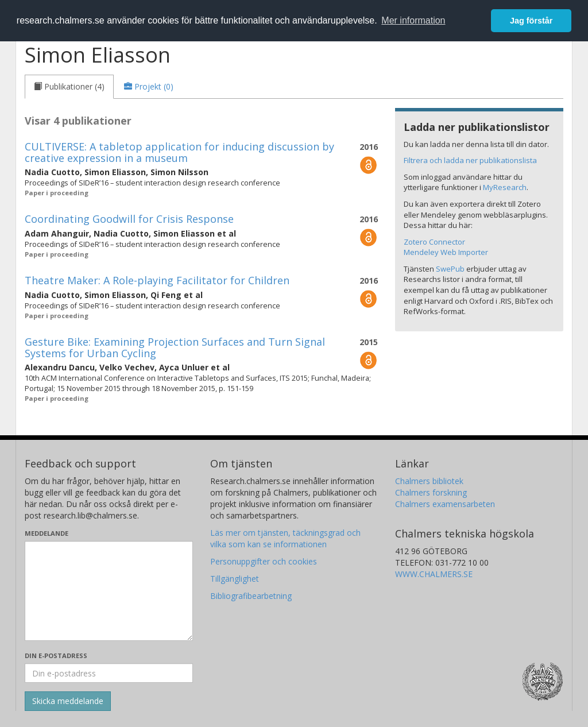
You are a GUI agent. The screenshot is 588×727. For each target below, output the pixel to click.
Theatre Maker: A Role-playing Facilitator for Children (157, 280)
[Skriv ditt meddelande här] (109, 591)
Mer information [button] (413, 20)
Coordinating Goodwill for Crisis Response (129, 219)
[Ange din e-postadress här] (109, 673)
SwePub (450, 269)
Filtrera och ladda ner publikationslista (470, 160)
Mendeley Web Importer (446, 252)
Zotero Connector (434, 242)
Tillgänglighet (235, 579)
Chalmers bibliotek (429, 481)
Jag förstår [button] (531, 21)
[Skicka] (68, 701)
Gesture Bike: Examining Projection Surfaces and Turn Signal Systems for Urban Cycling (175, 347)
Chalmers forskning (431, 492)
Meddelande (47, 533)
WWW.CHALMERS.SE (434, 574)
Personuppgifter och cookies (264, 561)
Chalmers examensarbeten (445, 504)
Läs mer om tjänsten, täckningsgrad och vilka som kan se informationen (285, 538)
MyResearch (505, 187)
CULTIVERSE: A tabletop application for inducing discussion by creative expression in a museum (179, 152)
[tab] (69, 87)
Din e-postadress (56, 656)
